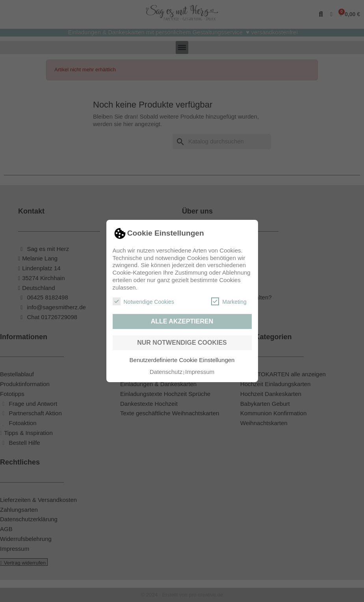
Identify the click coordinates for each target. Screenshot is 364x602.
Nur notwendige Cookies (182, 343)
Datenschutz (166, 372)
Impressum (200, 372)
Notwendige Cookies (143, 301)
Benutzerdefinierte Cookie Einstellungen (182, 360)
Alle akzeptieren (182, 321)
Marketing (229, 301)
